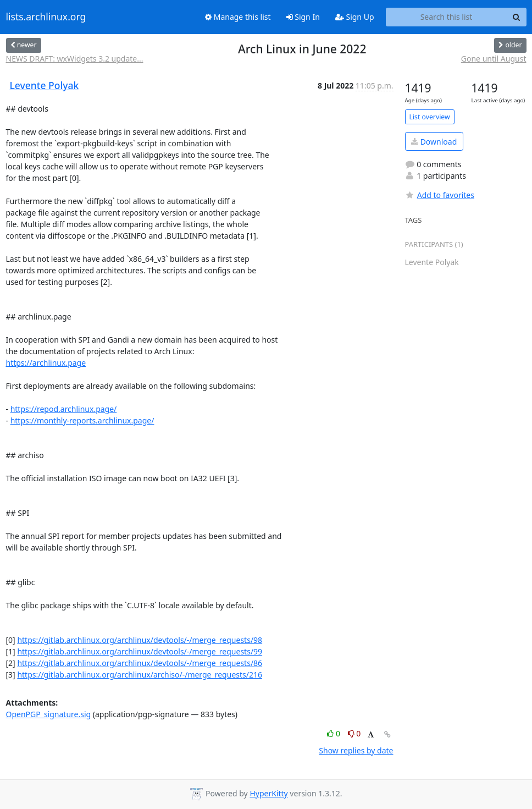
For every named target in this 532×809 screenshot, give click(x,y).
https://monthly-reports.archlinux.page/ (82, 420)
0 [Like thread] (334, 733)
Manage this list (238, 17)
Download (434, 142)
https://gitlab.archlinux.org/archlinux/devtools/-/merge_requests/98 (140, 640)
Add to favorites (440, 195)
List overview (430, 117)
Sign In (303, 17)
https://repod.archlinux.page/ (64, 409)
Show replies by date (356, 750)
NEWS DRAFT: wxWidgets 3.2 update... (75, 59)
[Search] (517, 17)
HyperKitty (268, 793)
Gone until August (494, 59)
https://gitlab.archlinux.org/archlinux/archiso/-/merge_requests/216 (140, 675)
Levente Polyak (45, 85)
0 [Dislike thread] (354, 733)
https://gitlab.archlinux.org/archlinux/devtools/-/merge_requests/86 (140, 663)
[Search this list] (447, 17)
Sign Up (355, 17)
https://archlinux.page (46, 363)
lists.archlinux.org (46, 17)
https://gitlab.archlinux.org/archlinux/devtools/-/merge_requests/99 (140, 651)
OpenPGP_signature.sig (49, 714)
